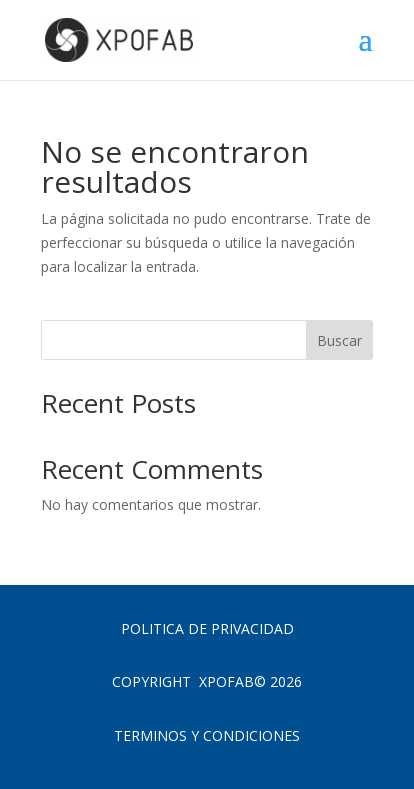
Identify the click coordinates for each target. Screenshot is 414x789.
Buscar (339, 340)
